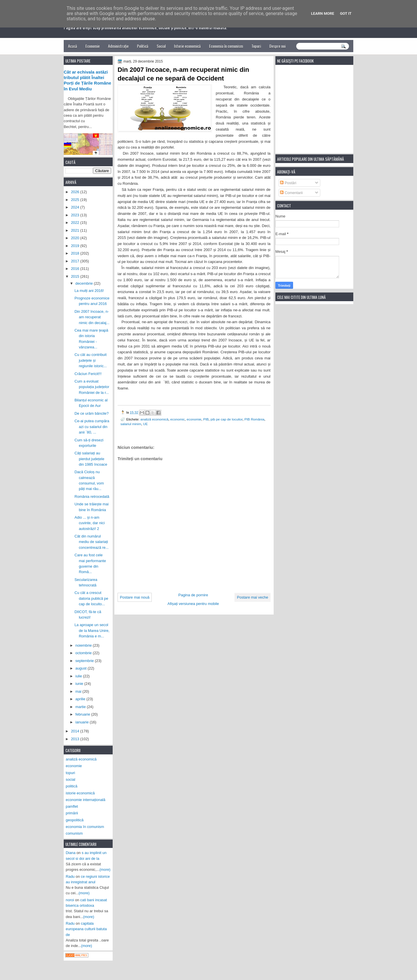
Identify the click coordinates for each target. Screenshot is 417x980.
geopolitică (75, 820)
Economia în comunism (226, 46)
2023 (76, 215)
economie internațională (86, 800)
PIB (206, 419)
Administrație (118, 46)
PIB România (254, 419)
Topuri (256, 46)
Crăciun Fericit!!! (88, 374)
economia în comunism (85, 827)
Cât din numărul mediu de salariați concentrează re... (92, 542)
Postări (288, 183)
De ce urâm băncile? (92, 413)
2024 (76, 207)
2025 (76, 200)
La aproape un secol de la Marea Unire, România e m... (92, 630)
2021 (76, 230)
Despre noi (277, 46)
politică (72, 786)
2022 (76, 223)
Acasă (73, 46)
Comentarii (291, 193)
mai (79, 691)
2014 (76, 731)
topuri (70, 773)
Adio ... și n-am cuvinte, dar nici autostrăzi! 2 (89, 523)
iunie (80, 684)
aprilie (81, 699)
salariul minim (131, 424)
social (71, 779)
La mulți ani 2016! (89, 291)
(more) (105, 870)
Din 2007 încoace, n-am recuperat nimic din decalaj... (92, 317)
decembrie (85, 283)
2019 (76, 246)
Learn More (323, 13)
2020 (76, 238)
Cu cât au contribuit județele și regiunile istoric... (90, 360)
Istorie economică (187, 46)
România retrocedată (92, 497)
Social (161, 46)
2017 (76, 261)
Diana (71, 853)
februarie (83, 714)
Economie (93, 46)
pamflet (72, 806)
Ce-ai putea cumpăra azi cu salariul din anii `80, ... (92, 427)
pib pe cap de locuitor (226, 419)
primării (72, 813)
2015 (76, 276)
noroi (70, 900)
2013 (76, 739)
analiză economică (154, 419)
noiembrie (84, 645)
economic (178, 419)
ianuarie (82, 722)
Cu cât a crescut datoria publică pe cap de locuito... (91, 598)
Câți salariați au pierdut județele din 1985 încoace (91, 459)
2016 (76, 269)
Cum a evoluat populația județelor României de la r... (92, 387)
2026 (76, 192)
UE (145, 424)
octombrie (84, 653)
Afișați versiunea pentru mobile (193, 604)
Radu (70, 876)
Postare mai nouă (135, 597)
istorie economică (80, 793)
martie (81, 707)
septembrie (85, 661)
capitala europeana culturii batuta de (86, 929)
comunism (74, 833)
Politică (143, 46)
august (81, 668)
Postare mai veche (253, 597)
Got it (346, 13)
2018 (76, 253)
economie (194, 419)
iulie (79, 676)
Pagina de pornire (193, 595)
